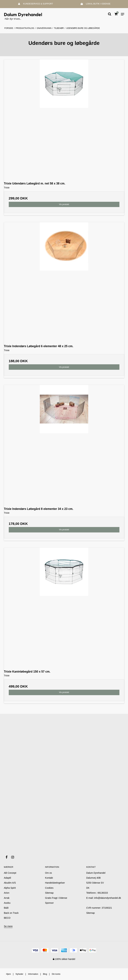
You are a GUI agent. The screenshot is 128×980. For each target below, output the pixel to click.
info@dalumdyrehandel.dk (108, 898)
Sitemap (90, 913)
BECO (7, 918)
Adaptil (8, 878)
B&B (6, 908)
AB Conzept (10, 873)
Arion (7, 893)
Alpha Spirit (10, 888)
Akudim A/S (10, 883)
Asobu (7, 903)
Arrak (7, 898)
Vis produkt (64, 204)
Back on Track (11, 913)
